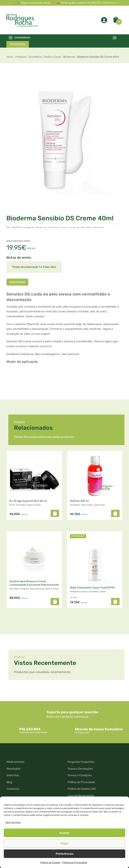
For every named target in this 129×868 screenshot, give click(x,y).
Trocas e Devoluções (80, 769)
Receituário (14, 769)
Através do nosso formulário (99, 729)
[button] (115, 513)
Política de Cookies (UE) (82, 789)
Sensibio (81, 227)
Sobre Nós (13, 775)
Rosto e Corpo (52, 57)
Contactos (13, 789)
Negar (65, 843)
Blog (9, 782)
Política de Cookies (50, 863)
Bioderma (69, 57)
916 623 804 (30, 729)
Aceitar (64, 833)
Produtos (21, 57)
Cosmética (35, 57)
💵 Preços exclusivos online (40, 3)
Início (10, 57)
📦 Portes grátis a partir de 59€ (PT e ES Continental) (96, 3)
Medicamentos (15, 762)
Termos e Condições (80, 775)
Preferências (65, 854)
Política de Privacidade (75, 863)
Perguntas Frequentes (81, 762)
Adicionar (17, 282)
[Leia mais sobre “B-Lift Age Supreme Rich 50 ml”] (55, 513)
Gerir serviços (13, 822)
